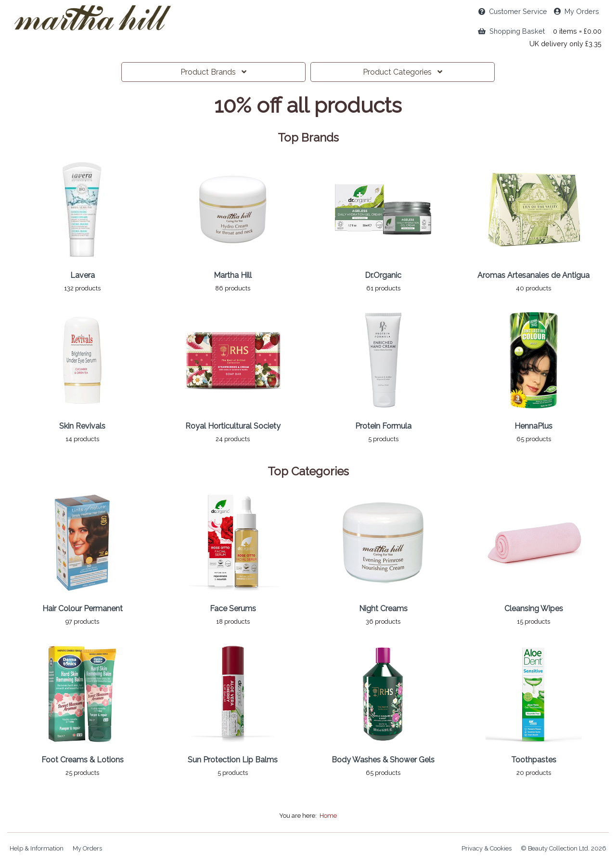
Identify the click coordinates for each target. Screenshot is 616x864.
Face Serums (233, 609)
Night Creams (383, 609)
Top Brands (308, 138)
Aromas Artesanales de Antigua (533, 275)
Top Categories (308, 471)
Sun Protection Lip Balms (233, 760)
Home (328, 816)
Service (513, 11)
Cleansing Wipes (534, 609)
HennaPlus (533, 426)
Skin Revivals (82, 426)
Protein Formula (383, 426)
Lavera (83, 275)
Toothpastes (534, 760)
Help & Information (37, 848)
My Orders (577, 11)
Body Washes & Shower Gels (383, 760)
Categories (403, 72)
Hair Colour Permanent (83, 609)
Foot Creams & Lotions (83, 760)
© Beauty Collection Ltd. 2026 (564, 848)
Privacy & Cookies (487, 848)
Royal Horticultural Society (233, 426)
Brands (213, 72)
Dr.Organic (383, 275)
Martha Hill (233, 275)
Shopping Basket (511, 31)
